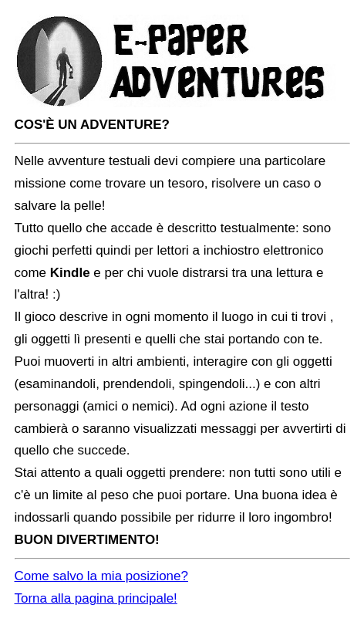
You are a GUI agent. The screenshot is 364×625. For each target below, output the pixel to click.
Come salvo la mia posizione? (101, 576)
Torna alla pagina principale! (96, 598)
